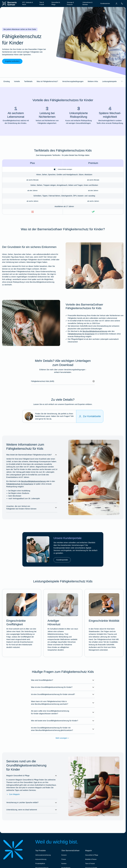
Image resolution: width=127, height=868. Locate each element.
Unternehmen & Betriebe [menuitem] (87, 3)
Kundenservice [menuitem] (105, 3)
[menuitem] (116, 4)
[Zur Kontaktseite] (90, 416)
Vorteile (17, 81)
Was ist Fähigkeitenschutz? (47, 81)
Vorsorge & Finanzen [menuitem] (70, 3)
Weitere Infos (93, 81)
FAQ (123, 81)
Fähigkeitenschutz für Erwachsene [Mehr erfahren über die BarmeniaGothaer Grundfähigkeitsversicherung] (81, 334)
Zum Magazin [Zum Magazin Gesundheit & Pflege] (13, 794)
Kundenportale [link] (62, 560)
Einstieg (7, 81)
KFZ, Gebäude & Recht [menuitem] (28, 3)
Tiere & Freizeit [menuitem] (42, 3)
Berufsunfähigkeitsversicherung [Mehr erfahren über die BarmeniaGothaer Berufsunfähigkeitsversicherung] (95, 331)
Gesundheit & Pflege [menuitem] (56, 3)
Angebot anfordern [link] (12, 61)
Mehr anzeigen (63, 738)
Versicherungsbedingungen (73, 81)
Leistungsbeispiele (109, 81)
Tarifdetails (28, 81)
